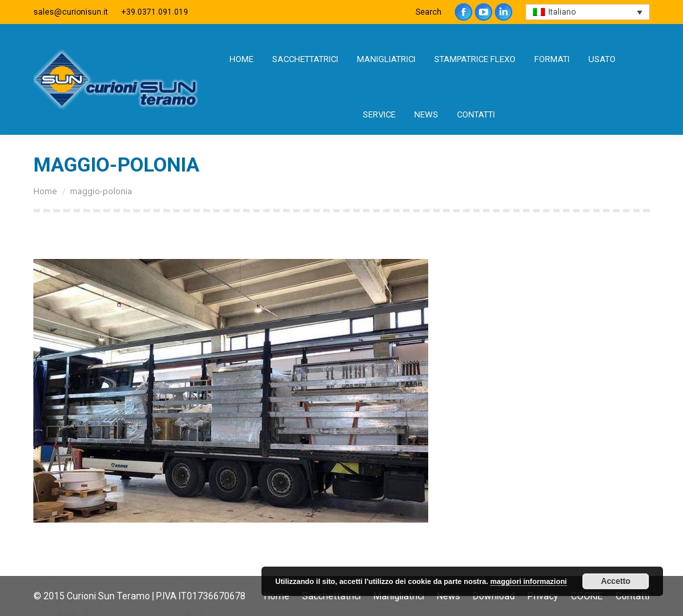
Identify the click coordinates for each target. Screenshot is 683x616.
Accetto (616, 581)
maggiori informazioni (529, 581)
